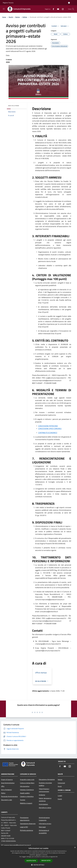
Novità (11, 17)
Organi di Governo (7, 780)
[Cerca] (73, 9)
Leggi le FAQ (24, 827)
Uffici (3, 786)
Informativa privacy (45, 824)
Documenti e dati (7, 800)
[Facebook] (53, 9)
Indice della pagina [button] (14, 106)
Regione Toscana (8, 3)
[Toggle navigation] (4, 9)
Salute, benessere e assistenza (45, 800)
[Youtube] (57, 9)
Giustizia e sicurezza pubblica (45, 784)
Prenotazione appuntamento (25, 819)
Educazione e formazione (47, 779)
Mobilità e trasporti (26, 803)
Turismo (23, 800)
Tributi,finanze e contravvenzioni (44, 790)
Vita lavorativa (25, 786)
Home (4, 17)
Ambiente (42, 795)
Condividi (55, 26)
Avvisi (60, 786)
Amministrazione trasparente (44, 819)
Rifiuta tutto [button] (46, 861)
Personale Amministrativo (9, 796)
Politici (3, 793)
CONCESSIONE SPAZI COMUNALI (50, 429)
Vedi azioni (65, 26)
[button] (38, 865)
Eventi (60, 799)
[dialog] (38, 857)
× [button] (75, 848)
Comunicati (61, 783)
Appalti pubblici (25, 793)
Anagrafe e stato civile (27, 780)
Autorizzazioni (43, 804)
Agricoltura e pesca (45, 808)
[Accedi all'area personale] (69, 3)
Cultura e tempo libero (27, 783)
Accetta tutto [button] (31, 861)
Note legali (42, 827)
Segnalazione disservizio (28, 824)
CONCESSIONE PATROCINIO (48, 426)
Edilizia (25, 17)
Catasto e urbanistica (27, 796)
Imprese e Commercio (27, 790)
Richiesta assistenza (27, 830)
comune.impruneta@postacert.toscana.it (17, 845)
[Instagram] (62, 9)
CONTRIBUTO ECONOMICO (48, 433)
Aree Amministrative (8, 783)
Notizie (18, 17)
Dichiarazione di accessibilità (44, 832)
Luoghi (60, 796)
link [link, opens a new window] (57, 857)
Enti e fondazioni (6, 790)
